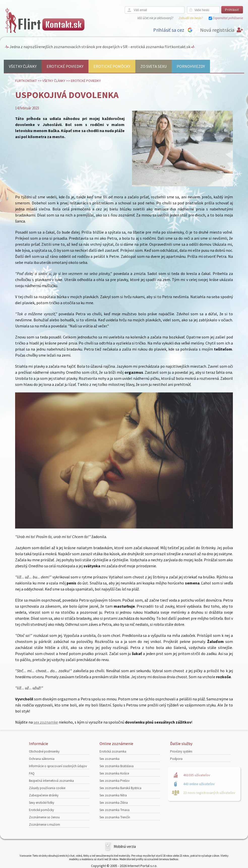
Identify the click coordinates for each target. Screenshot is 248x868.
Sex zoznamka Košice (114, 773)
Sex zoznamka (110, 759)
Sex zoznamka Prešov (115, 781)
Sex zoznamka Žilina (114, 803)
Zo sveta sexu (153, 66)
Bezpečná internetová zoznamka (51, 781)
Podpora (176, 759)
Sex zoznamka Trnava (115, 810)
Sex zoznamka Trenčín (115, 817)
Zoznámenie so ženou (44, 817)
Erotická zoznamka (113, 751)
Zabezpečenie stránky (44, 795)
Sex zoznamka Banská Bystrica (120, 788)
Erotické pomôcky (112, 66)
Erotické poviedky (65, 66)
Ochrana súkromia (42, 759)
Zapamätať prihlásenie (228, 18)
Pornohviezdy (191, 66)
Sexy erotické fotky (42, 803)
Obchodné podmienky (44, 751)
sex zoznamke (46, 722)
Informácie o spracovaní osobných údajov (58, 766)
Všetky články (23, 66)
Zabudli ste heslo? (191, 18)
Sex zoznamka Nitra (113, 795)
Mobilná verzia (125, 846)
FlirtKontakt (26, 81)
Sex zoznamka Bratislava (117, 766)
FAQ (32, 773)
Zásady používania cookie (47, 788)
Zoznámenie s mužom (44, 825)
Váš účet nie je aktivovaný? (155, 18)
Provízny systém (181, 751)
